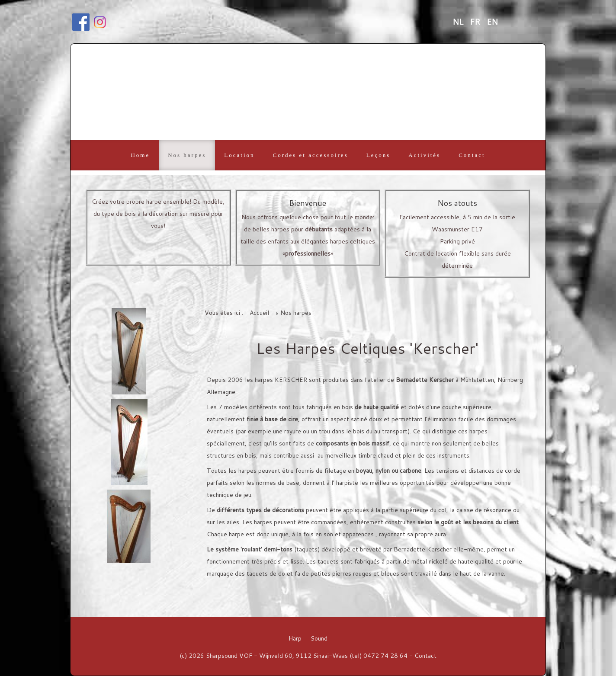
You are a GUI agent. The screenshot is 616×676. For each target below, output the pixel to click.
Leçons (379, 155)
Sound (319, 638)
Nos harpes (187, 155)
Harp (295, 638)
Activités (424, 155)
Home (140, 155)
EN (492, 22)
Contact (472, 155)
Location (239, 155)
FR (476, 22)
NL (459, 22)
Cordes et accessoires (311, 155)
